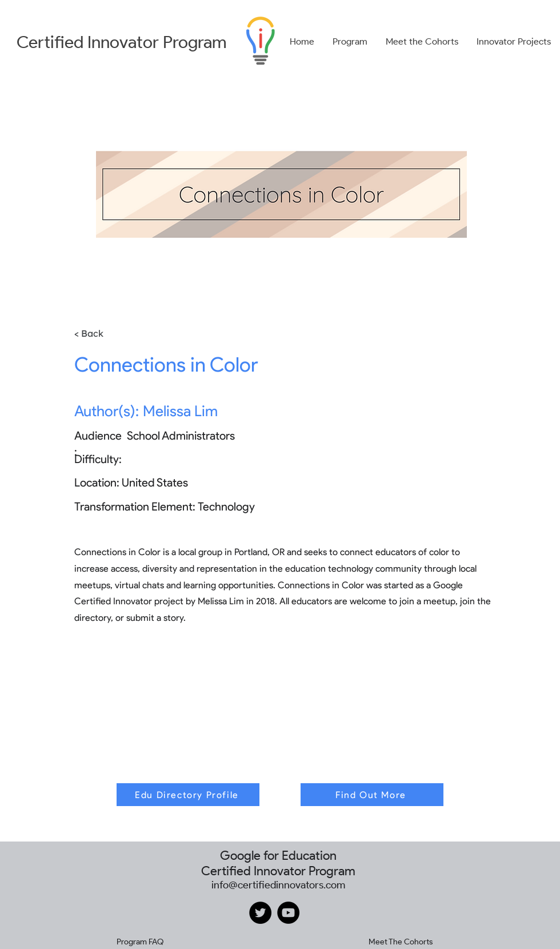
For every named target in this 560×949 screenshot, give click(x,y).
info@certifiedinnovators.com (278, 885)
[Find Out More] (372, 795)
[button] (350, 42)
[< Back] (106, 333)
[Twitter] (260, 913)
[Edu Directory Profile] (188, 795)
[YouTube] (288, 913)
